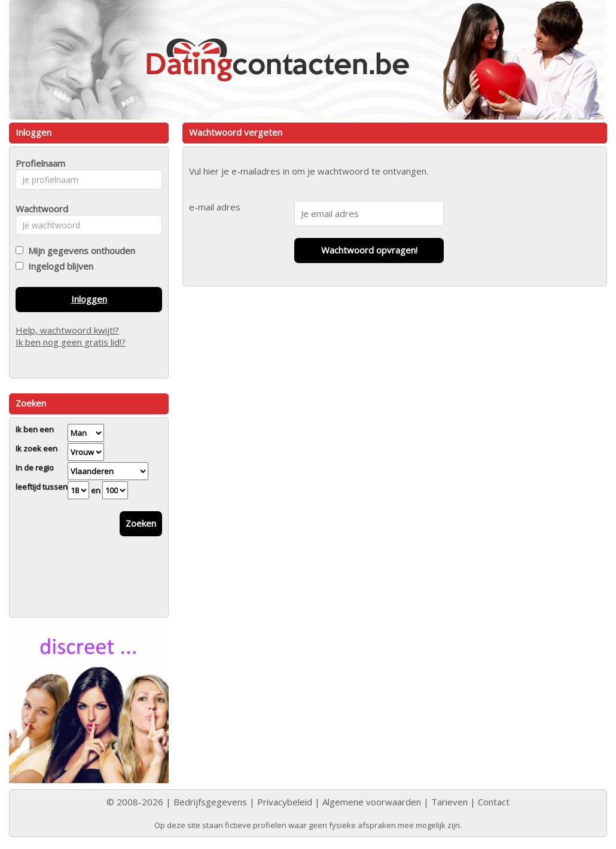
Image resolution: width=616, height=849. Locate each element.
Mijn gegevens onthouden (79, 251)
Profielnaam (39, 163)
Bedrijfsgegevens (210, 802)
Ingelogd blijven (58, 266)
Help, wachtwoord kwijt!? (67, 330)
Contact (494, 802)
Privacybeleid (285, 802)
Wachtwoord (39, 209)
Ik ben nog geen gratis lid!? (71, 342)
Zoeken (141, 523)
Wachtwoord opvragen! (369, 250)
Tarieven (449, 802)
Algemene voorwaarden (372, 802)
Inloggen (89, 299)
